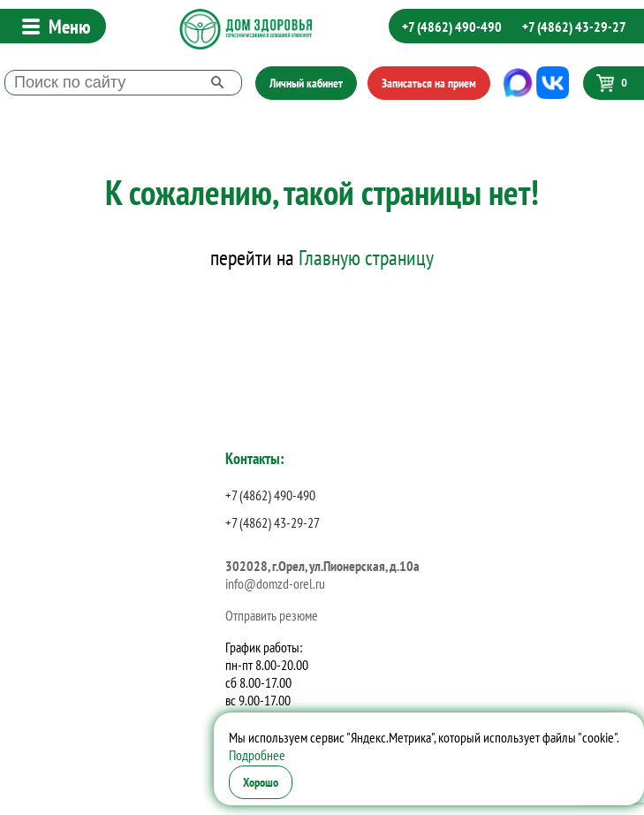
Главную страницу (366, 258)
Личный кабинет (306, 83)
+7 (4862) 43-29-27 (574, 27)
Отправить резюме (272, 615)
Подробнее (257, 755)
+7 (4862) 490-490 (452, 27)
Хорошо (261, 782)
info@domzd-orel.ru (275, 583)
